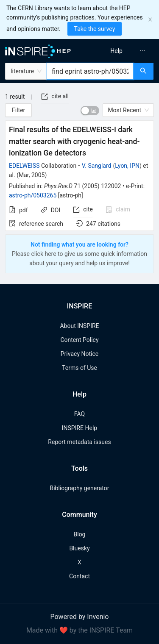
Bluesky (79, 548)
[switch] (90, 111)
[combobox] (90, 71)
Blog (80, 534)
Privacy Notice (79, 354)
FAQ (79, 414)
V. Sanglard (97, 166)
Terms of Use (79, 368)
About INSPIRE (79, 326)
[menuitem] (116, 51)
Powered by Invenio (80, 617)
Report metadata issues (79, 442)
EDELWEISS (24, 166)
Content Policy (79, 340)
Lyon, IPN (127, 166)
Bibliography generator (79, 488)
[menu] (121, 51)
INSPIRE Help (79, 428)
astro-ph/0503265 (33, 195)
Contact (79, 576)
